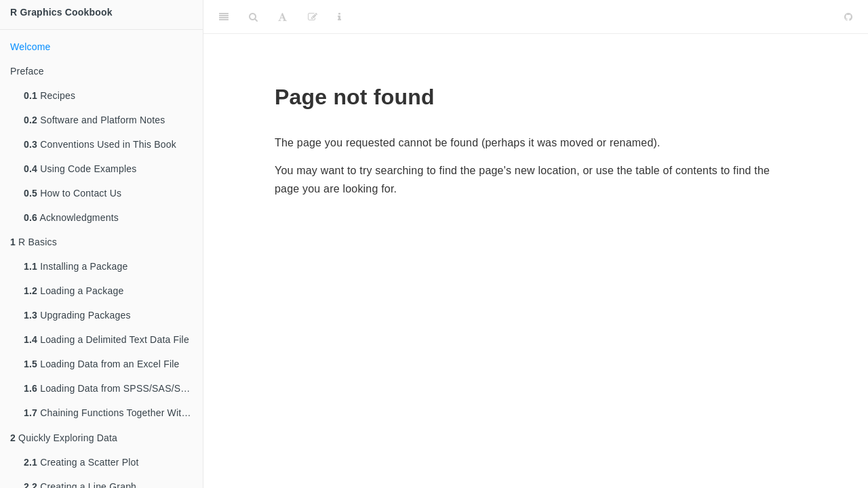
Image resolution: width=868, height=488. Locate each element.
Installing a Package (76, 266)
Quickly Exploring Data (64, 439)
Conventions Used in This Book (100, 144)
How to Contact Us (73, 193)
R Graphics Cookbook (61, 12)
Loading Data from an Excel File (102, 364)
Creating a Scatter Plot (81, 464)
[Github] (848, 17)
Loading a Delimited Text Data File (106, 340)
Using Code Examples (80, 169)
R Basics (34, 242)
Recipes (50, 96)
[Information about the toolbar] (339, 17)
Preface (27, 71)
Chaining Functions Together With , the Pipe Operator (113, 414)
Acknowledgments (71, 218)
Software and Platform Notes (95, 120)
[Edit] (313, 17)
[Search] (253, 17)
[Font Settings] (282, 17)
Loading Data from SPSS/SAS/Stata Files (113, 388)
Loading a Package (74, 291)
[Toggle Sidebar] (224, 17)
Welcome (31, 47)
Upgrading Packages (77, 315)
